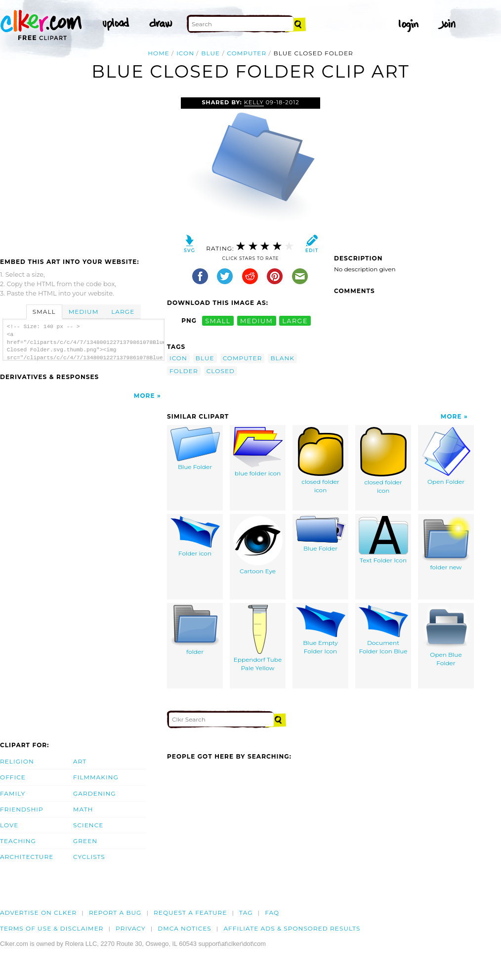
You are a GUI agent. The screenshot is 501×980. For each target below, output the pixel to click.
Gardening (95, 793)
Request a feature (190, 913)
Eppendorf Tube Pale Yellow (258, 639)
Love (9, 825)
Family (13, 793)
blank (282, 358)
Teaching (18, 841)
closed (221, 371)
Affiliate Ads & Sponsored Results (292, 928)
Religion (17, 761)
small (218, 320)
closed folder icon (321, 461)
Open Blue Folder (446, 636)
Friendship (22, 809)
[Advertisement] (83, 171)
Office (13, 777)
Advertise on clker (38, 913)
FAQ (272, 913)
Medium (83, 312)
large (295, 320)
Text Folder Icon (383, 540)
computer (247, 53)
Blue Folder (195, 449)
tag (246, 913)
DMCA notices (185, 928)
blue (210, 53)
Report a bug (115, 913)
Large (123, 312)
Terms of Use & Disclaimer (52, 928)
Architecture (27, 857)
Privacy (131, 928)
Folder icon (195, 537)
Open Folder (446, 456)
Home (159, 53)
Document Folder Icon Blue (383, 630)
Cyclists (89, 857)
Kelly (254, 102)
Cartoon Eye (258, 546)
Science (88, 825)
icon (185, 53)
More (145, 396)
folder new (446, 544)
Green (85, 841)
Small (44, 312)
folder (184, 371)
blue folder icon (258, 452)
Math (83, 809)
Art (80, 761)
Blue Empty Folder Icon (321, 630)
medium (256, 320)
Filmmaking (96, 777)
